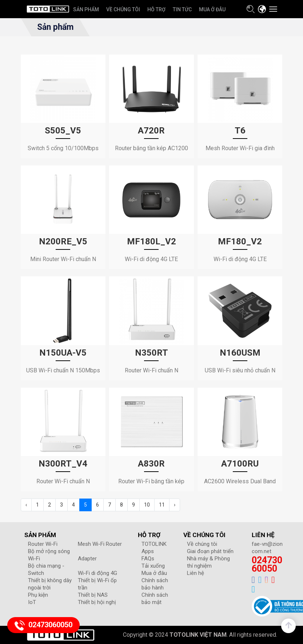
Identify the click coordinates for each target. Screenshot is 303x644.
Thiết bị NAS (93, 595)
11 (162, 505)
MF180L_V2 (151, 241)
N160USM (240, 353)
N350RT (151, 353)
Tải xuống (153, 566)
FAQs (148, 559)
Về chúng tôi (202, 544)
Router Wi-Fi (43, 544)
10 (147, 505)
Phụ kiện (38, 595)
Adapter (87, 559)
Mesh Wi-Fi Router (100, 544)
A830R (151, 464)
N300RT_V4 (63, 464)
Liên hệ (196, 573)
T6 (240, 131)
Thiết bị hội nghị (97, 602)
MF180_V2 (240, 241)
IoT (32, 602)
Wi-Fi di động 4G (97, 573)
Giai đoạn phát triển (210, 551)
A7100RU (240, 464)
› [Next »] (175, 505)
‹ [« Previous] (26, 505)
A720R (151, 131)
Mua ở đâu (154, 573)
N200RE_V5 (63, 241)
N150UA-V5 (63, 353)
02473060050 (267, 564)
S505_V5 (63, 131)
